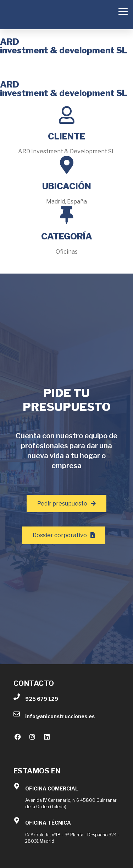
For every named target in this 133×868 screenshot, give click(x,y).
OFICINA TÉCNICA (48, 823)
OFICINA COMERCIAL (52, 788)
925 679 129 (42, 699)
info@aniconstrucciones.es (60, 716)
